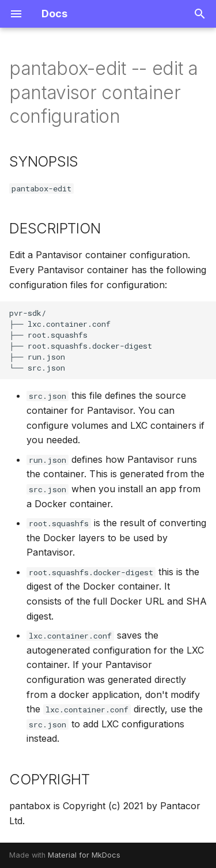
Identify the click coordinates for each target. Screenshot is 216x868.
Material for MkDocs (84, 855)
